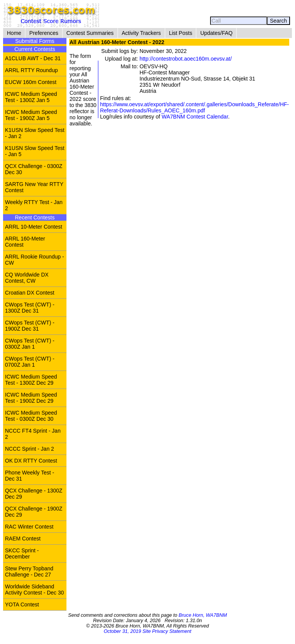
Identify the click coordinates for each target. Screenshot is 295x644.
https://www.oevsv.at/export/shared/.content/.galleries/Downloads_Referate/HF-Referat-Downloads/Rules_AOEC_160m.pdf (194, 107)
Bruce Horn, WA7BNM (203, 615)
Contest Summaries (90, 33)
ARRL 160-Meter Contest (25, 242)
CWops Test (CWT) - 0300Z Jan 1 (30, 344)
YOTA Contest (22, 604)
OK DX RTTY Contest (31, 461)
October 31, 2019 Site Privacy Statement (147, 631)
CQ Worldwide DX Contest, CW (27, 278)
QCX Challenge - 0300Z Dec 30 (34, 169)
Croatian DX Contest (30, 293)
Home (14, 33)
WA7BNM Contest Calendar (195, 117)
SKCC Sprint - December (22, 553)
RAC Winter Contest (29, 527)
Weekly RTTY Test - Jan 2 (34, 205)
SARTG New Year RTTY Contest (34, 187)
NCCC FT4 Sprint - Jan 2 (33, 434)
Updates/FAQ (216, 33)
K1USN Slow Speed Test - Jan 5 (35, 151)
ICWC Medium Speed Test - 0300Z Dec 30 (31, 416)
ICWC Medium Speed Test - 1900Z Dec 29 (31, 398)
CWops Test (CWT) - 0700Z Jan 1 (30, 362)
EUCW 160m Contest (31, 82)
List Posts (181, 33)
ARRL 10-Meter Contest (34, 227)
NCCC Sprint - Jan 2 (30, 449)
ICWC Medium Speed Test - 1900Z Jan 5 (31, 115)
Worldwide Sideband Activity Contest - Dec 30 (34, 590)
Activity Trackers (141, 33)
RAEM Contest (23, 539)
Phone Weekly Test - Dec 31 (30, 476)
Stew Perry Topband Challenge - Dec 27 (29, 572)
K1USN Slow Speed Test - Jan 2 (35, 133)
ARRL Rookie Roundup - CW (35, 260)
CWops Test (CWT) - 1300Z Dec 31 (30, 308)
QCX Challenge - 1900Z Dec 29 (34, 512)
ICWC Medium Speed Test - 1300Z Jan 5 (31, 97)
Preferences (44, 33)
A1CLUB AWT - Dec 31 (33, 58)
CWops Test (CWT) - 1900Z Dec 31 (30, 326)
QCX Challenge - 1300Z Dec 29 (34, 494)
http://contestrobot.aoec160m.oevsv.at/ (186, 59)
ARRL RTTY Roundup (31, 70)
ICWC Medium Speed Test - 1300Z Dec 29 (31, 380)
